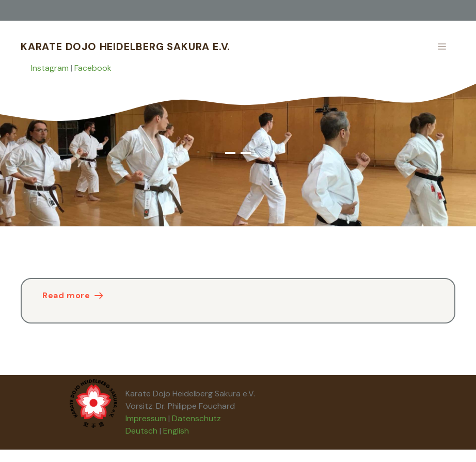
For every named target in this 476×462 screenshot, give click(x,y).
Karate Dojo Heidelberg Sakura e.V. (125, 47)
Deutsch (141, 431)
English (176, 431)
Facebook (93, 68)
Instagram (50, 68)
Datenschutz (196, 418)
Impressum (146, 418)
